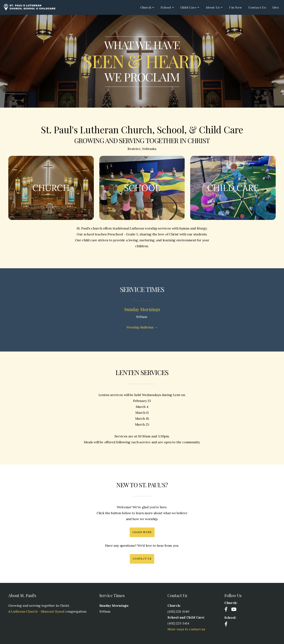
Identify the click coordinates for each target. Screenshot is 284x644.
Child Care (190, 7)
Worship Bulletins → (142, 327)
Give (276, 7)
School (167, 7)
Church (147, 7)
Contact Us (257, 7)
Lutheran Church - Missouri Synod (38, 611)
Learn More (142, 532)
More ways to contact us (186, 629)
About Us (214, 7)
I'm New (236, 7)
